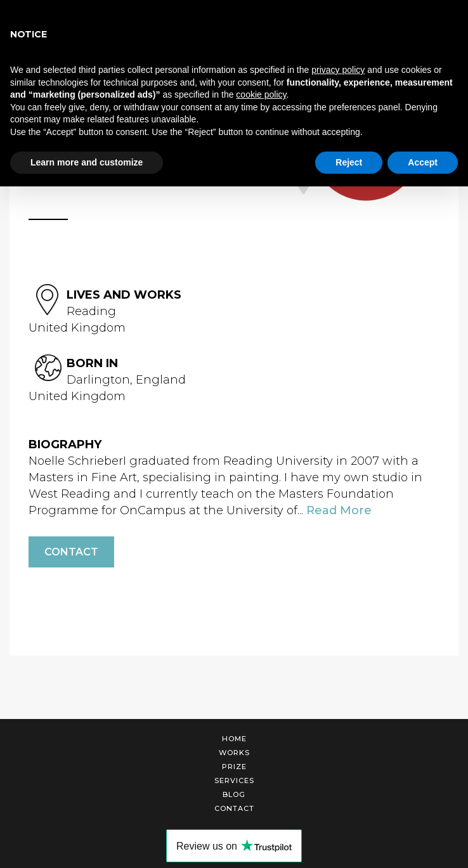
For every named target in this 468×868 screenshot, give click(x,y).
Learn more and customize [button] (87, 162)
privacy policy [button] (338, 70)
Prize (234, 767)
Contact (71, 552)
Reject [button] (349, 162)
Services (234, 781)
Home (234, 739)
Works (234, 753)
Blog (234, 794)
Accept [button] (423, 162)
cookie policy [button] (261, 94)
